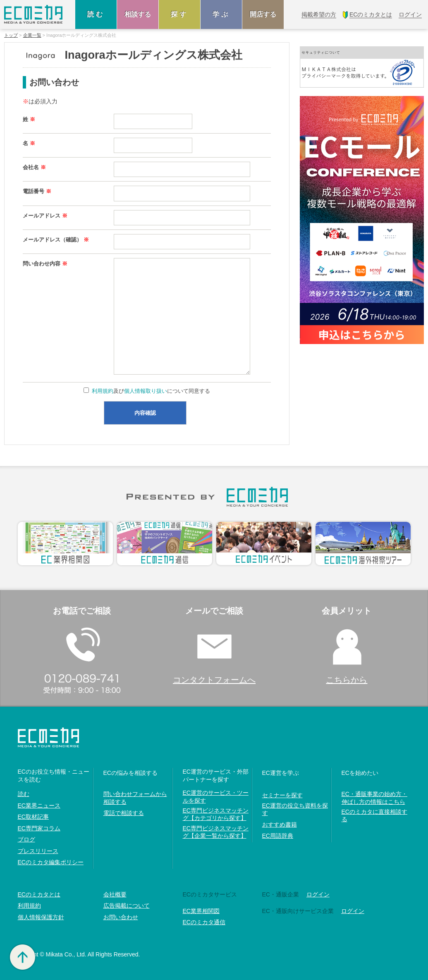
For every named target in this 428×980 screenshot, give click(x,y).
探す (179, 14)
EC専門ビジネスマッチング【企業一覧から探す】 (216, 832)
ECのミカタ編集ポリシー (51, 862)
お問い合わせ (121, 917)
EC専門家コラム (39, 828)
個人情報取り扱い (146, 391)
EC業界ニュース (39, 806)
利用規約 (103, 391)
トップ (11, 35)
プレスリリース (38, 851)
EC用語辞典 (278, 836)
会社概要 (115, 894)
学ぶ (221, 14)
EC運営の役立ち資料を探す (295, 809)
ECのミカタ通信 (204, 922)
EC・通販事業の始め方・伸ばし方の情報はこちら (374, 798)
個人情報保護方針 (41, 917)
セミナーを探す (282, 795)
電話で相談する (124, 813)
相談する (138, 14)
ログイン (318, 894)
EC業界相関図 (201, 911)
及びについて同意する (151, 391)
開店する (263, 14)
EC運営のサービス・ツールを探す (216, 796)
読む (96, 14)
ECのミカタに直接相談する (374, 815)
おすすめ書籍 (280, 825)
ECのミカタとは (39, 894)
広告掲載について (127, 906)
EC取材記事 (33, 817)
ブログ (26, 839)
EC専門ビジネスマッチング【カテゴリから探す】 (216, 814)
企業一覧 (32, 35)
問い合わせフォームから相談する (135, 798)
